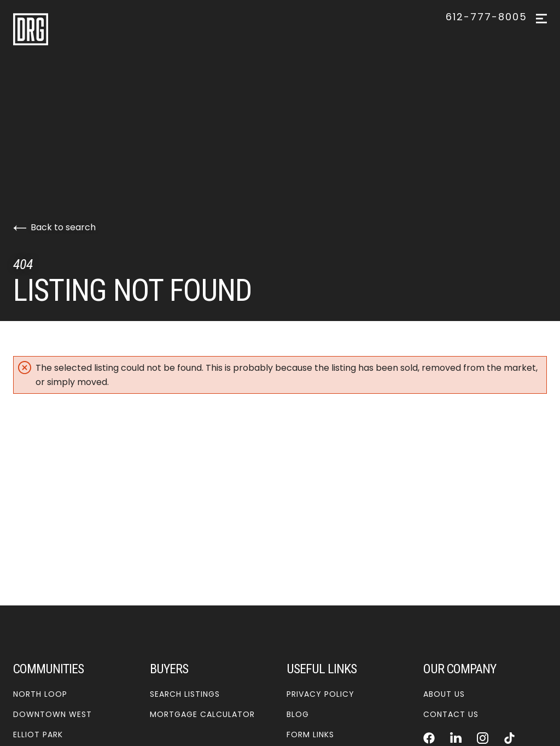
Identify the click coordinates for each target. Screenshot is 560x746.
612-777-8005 (486, 17)
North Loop (40, 694)
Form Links (310, 735)
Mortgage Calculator (202, 714)
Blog (298, 714)
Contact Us (451, 714)
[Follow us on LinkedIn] (456, 738)
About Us (444, 694)
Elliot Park (38, 735)
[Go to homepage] (69, 29)
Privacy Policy (320, 694)
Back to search (54, 227)
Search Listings (185, 694)
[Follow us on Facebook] (429, 738)
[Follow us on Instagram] (483, 738)
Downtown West (52, 714)
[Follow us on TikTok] (509, 738)
